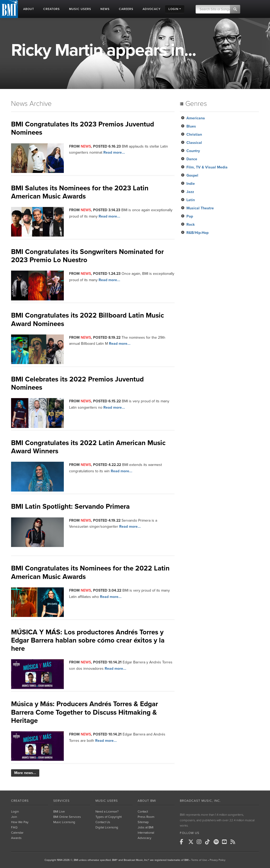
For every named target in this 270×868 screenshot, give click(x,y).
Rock (191, 225)
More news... (25, 773)
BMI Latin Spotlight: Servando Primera (70, 506)
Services (61, 801)
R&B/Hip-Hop (197, 233)
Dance (192, 159)
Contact (143, 812)
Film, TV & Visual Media (207, 167)
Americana (196, 118)
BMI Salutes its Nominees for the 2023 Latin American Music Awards (80, 192)
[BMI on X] (192, 842)
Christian (194, 135)
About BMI (147, 801)
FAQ (14, 827)
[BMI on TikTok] (209, 842)
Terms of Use (199, 860)
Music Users (107, 801)
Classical (194, 143)
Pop (190, 216)
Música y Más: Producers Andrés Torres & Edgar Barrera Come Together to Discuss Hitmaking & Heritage (85, 712)
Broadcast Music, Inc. (200, 801)
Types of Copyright (109, 817)
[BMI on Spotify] (217, 842)
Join (14, 817)
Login (15, 812)
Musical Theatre (200, 208)
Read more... (114, 152)
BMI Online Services (67, 817)
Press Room (146, 817)
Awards (16, 838)
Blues (191, 126)
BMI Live (59, 812)
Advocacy (144, 838)
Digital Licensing (107, 827)
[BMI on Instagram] (200, 842)
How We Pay (20, 822)
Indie (191, 184)
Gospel (192, 175)
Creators (20, 801)
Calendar (17, 833)
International (146, 833)
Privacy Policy (218, 860)
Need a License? (107, 812)
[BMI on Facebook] (184, 842)
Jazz (190, 192)
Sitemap (143, 822)
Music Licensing (64, 822)
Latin (191, 200)
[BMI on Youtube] (226, 842)
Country (193, 151)
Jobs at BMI (146, 827)
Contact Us (103, 822)
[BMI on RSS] (234, 842)
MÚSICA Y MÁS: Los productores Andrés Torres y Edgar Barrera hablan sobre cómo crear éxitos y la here (88, 640)
